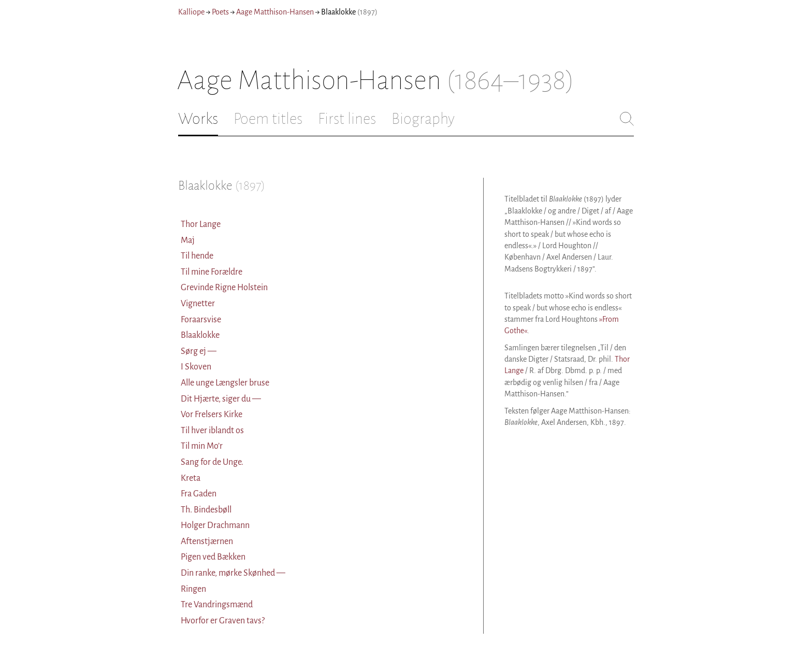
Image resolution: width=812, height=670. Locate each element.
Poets (220, 12)
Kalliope (191, 12)
